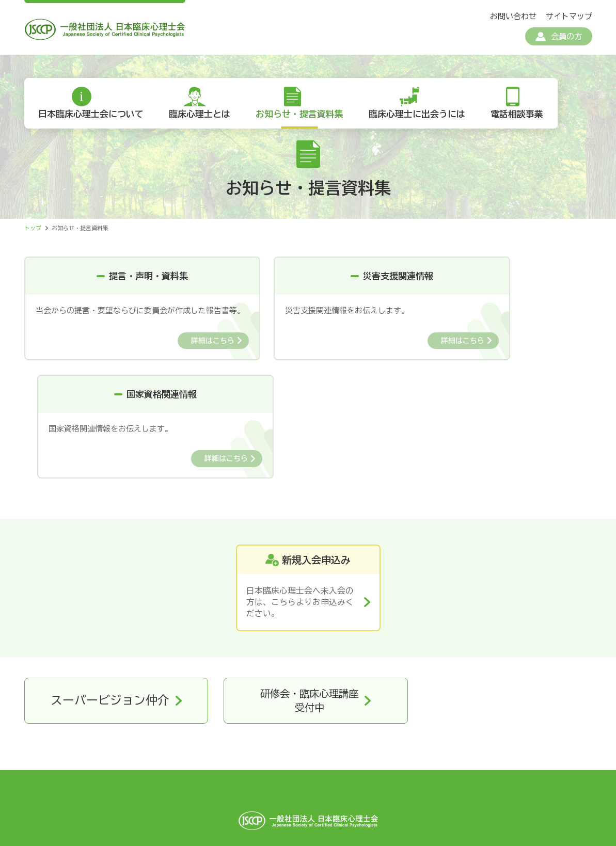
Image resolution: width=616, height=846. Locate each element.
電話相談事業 (524, 118)
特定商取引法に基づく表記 (296, 769)
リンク (439, 769)
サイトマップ (569, 16)
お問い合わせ (513, 16)
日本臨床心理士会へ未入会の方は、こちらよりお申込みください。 (300, 490)
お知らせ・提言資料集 (304, 118)
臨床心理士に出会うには (423, 118)
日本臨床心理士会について (92, 118)
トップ (33, 233)
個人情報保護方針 (198, 769)
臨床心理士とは (202, 118)
